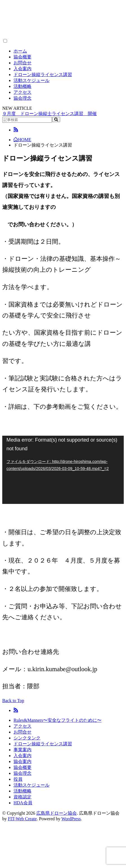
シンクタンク (27, 738)
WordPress (71, 819)
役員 (18, 779)
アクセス (22, 92)
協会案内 (22, 761)
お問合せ (22, 63)
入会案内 (22, 69)
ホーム (20, 51)
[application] (63, 470)
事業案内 (22, 750)
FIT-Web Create (22, 819)
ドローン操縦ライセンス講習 (43, 75)
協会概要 (22, 57)
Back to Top (13, 701)
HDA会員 (23, 803)
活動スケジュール (31, 80)
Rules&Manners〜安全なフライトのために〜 (58, 720)
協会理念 (22, 98)
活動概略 (22, 86)
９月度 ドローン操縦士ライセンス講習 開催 (49, 114)
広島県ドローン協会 (57, 813)
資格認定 (22, 797)
